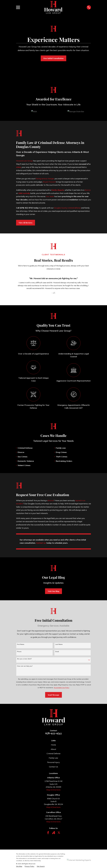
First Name (21, 644)
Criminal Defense (53, 753)
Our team (50, 196)
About (53, 749)
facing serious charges (45, 179)
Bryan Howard (49, 182)
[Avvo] (54, 833)
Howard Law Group (24, 161)
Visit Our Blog (53, 591)
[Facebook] (48, 833)
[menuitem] (19, 866)
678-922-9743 (53, 733)
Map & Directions (53, 790)
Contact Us (53, 767)
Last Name (59, 644)
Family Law (53, 758)
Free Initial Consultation (53, 58)
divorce (88, 190)
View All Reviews (25, 223)
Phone (19, 652)
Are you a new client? (24, 659)
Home (53, 745)
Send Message (53, 695)
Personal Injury (53, 762)
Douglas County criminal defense (67, 208)
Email (57, 652)
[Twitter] (59, 833)
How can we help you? (25, 666)
